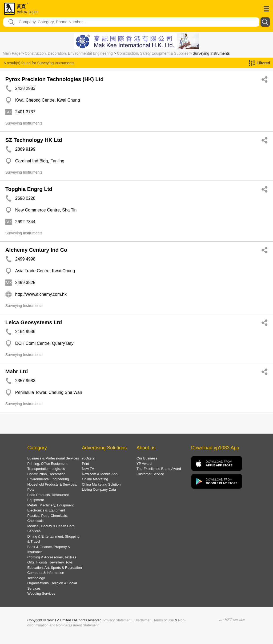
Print (85, 464)
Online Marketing (95, 479)
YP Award (144, 464)
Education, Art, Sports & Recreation (55, 568)
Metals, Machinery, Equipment (50, 505)
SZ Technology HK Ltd (34, 140)
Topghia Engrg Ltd (29, 189)
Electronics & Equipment (46, 510)
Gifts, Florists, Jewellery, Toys (50, 562)
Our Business (147, 458)
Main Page (12, 53)
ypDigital (89, 458)
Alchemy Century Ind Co (36, 250)
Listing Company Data (99, 489)
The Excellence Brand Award (159, 469)
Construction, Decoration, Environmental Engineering (69, 53)
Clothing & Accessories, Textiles (52, 557)
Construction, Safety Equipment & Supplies (153, 53)
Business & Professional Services (53, 458)
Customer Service (150, 474)
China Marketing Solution (101, 484)
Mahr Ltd (17, 371)
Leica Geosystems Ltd (34, 322)
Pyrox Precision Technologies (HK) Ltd (55, 79)
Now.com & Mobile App (100, 474)
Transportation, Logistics (46, 469)
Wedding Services (41, 593)
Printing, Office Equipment (47, 464)
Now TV (88, 469)
